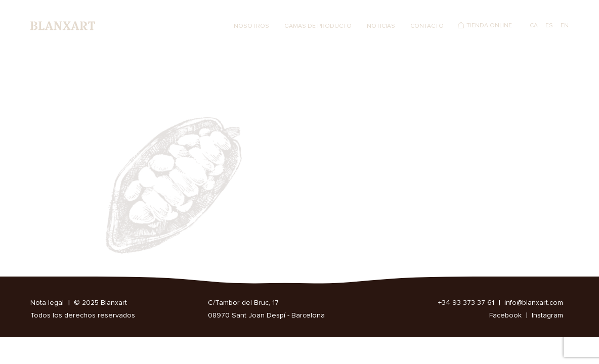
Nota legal (47, 303)
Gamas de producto (318, 26)
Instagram (547, 315)
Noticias (381, 26)
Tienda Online (489, 26)
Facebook (505, 315)
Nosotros (251, 26)
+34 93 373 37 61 (466, 303)
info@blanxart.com (534, 303)
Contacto (427, 26)
